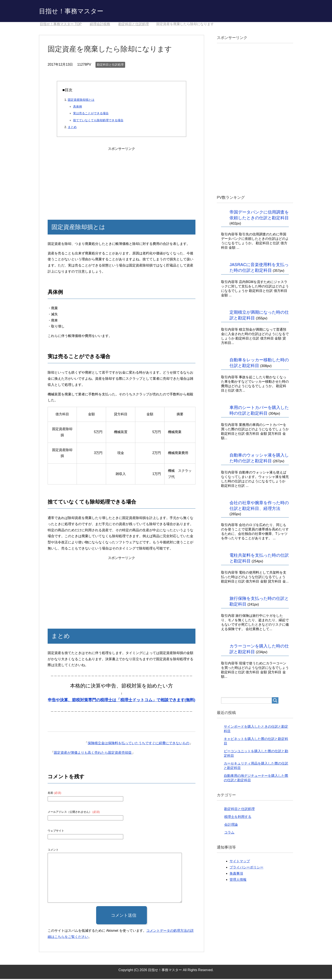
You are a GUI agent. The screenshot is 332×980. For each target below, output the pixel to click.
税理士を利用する (238, 818)
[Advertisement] (122, 179)
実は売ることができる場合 (91, 114)
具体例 (77, 108)
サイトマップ (240, 862)
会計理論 (231, 826)
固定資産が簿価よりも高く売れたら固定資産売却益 (93, 754)
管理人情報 (238, 881)
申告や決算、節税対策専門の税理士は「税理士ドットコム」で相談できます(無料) (122, 701)
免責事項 (236, 874)
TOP (61, 25)
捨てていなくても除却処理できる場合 (98, 121)
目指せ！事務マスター (77, 11)
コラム (229, 833)
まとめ (72, 128)
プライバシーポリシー (246, 868)
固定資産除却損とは (81, 101)
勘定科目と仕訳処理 (110, 66)
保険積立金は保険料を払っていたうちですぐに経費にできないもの (138, 744)
